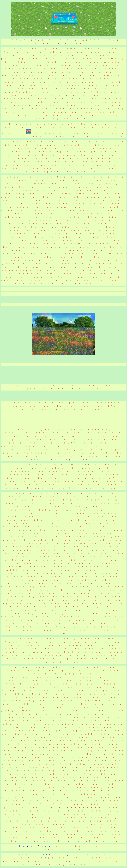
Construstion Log (43, 855)
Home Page (36, 846)
